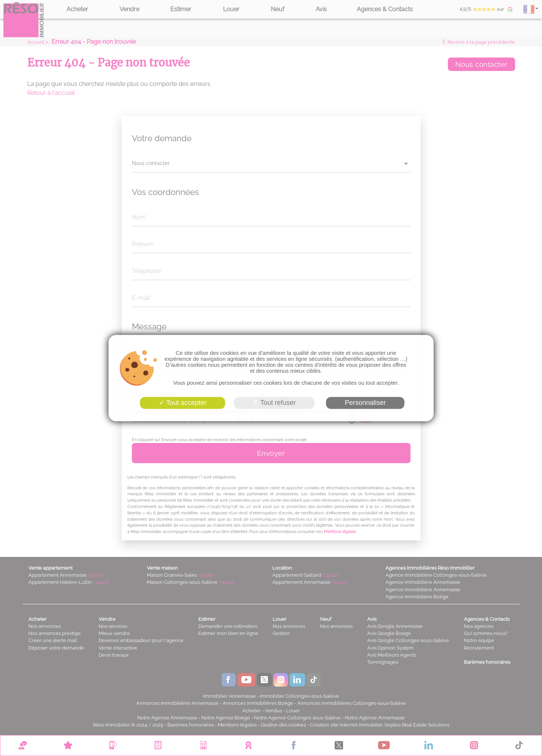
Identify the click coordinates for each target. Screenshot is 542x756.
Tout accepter (183, 403)
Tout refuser (274, 403)
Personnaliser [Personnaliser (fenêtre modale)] (365, 403)
